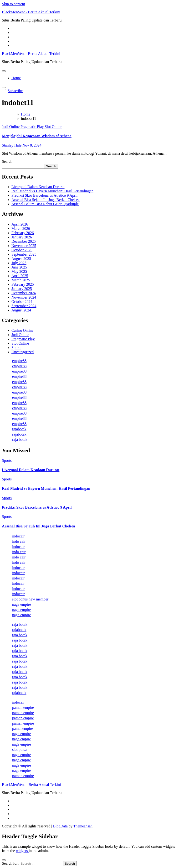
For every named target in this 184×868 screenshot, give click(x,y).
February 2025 (23, 284)
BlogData (60, 826)
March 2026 (21, 229)
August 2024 (21, 310)
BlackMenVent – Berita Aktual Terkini (31, 785)
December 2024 (24, 293)
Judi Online (11, 127)
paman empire (23, 708)
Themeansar (83, 826)
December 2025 (24, 241)
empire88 (19, 361)
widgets (22, 851)
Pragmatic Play (33, 127)
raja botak (20, 439)
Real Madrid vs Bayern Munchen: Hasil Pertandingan (52, 191)
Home (16, 78)
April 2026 (20, 224)
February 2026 (23, 233)
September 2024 (24, 306)
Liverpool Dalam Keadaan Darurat (38, 187)
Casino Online (22, 330)
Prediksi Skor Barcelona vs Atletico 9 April (44, 195)
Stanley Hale (12, 145)
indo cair (19, 541)
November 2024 (24, 297)
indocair (18, 536)
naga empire (22, 604)
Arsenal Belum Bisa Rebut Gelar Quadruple (45, 204)
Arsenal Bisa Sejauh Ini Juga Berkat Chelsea (46, 200)
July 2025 (19, 263)
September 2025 (24, 254)
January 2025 (22, 289)
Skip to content (13, 4)
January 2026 (22, 237)
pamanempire (23, 729)
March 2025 (21, 280)
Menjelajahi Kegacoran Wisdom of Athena (37, 136)
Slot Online (54, 127)
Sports (16, 348)
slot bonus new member (30, 599)
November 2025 (24, 246)
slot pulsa (19, 750)
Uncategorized (23, 352)
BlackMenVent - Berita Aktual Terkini (31, 12)
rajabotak (19, 429)
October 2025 (22, 250)
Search (7, 161)
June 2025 (19, 267)
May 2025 (19, 271)
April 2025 (20, 276)
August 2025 (21, 259)
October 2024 (22, 302)
